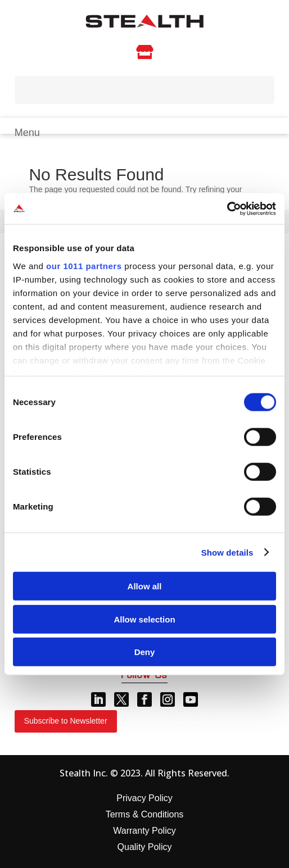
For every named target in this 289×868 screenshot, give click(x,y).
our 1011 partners (84, 265)
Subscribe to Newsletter (66, 721)
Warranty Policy (144, 831)
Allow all (145, 586)
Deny (145, 652)
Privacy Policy (144, 798)
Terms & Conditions (145, 814)
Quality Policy (145, 847)
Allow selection (144, 619)
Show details (227, 552)
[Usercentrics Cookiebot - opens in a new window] (227, 208)
